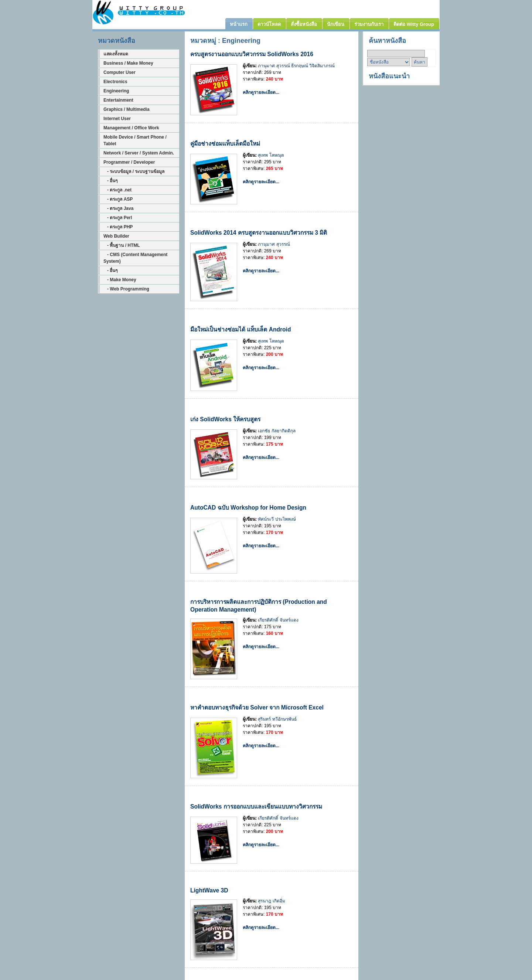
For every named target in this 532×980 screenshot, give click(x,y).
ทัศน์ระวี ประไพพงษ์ (277, 519)
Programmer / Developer (129, 162)
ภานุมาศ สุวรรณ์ (274, 66)
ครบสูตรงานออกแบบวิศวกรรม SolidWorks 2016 (252, 54)
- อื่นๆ (110, 181)
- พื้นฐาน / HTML (122, 245)
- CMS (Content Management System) (135, 258)
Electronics (115, 82)
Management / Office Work (131, 128)
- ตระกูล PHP (118, 227)
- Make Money (120, 280)
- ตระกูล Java (118, 208)
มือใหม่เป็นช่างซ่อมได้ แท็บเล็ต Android (241, 329)
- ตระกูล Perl (118, 218)
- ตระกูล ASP (118, 199)
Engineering (116, 91)
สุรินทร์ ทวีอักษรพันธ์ (277, 719)
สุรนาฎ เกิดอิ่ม (271, 901)
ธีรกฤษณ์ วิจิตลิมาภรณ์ (313, 66)
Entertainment (118, 100)
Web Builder (116, 236)
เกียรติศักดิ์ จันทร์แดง (278, 620)
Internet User (117, 119)
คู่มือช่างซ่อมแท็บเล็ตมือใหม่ (225, 144)
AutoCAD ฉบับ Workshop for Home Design (248, 508)
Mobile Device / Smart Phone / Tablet (135, 140)
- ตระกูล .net (117, 190)
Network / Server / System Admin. (139, 153)
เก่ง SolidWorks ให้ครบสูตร (225, 419)
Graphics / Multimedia (127, 109)
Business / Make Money (128, 63)
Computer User (120, 72)
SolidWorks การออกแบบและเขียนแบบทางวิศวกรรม (256, 807)
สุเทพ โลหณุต (271, 155)
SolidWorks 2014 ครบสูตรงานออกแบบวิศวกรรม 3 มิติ (259, 233)
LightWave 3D (209, 890)
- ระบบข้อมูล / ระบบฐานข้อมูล (134, 171)
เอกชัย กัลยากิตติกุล (277, 431)
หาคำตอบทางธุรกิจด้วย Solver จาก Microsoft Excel (257, 707)
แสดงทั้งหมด (116, 54)
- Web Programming (126, 289)
